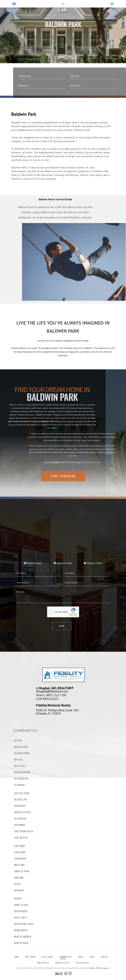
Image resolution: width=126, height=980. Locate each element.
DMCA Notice (43, 963)
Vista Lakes (21, 918)
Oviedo (18, 899)
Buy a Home (30, 957)
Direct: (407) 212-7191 (51, 695)
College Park (22, 793)
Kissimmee (20, 825)
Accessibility (82, 963)
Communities (65, 957)
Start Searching (63, 483)
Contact (105, 957)
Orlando (19, 890)
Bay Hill (19, 760)
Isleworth (20, 819)
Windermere (21, 930)
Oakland (19, 878)
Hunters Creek (23, 812)
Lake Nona (20, 852)
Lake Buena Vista (24, 831)
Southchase (21, 911)
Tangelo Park (22, 871)
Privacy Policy (62, 963)
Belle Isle (20, 766)
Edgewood (20, 806)
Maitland (19, 865)
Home (17, 957)
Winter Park (21, 943)
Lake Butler (21, 838)
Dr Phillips (21, 800)
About (81, 957)
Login (63, 959)
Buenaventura (22, 772)
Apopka (18, 741)
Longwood (20, 859)
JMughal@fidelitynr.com (52, 691)
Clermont (20, 785)
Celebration (21, 779)
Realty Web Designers (99, 968)
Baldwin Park (22, 753)
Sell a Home (47, 957)
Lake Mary (20, 846)
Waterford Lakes (24, 924)
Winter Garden (23, 937)
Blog (92, 957)
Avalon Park (21, 747)
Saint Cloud (21, 905)
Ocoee (18, 884)
